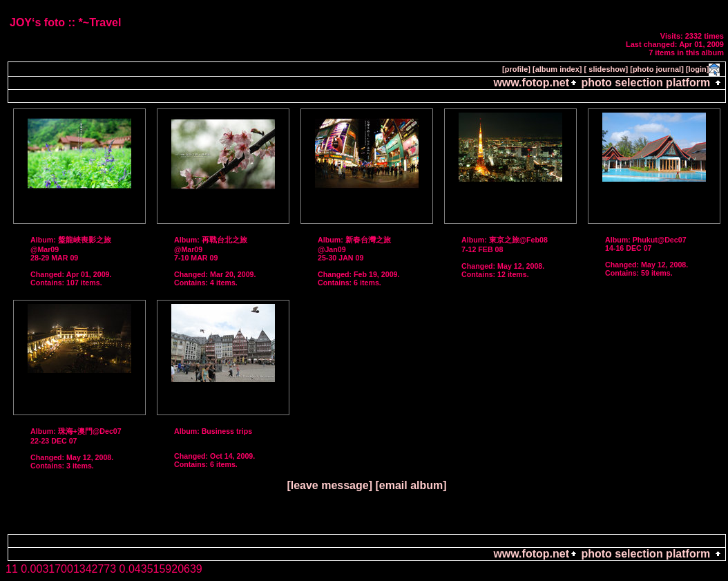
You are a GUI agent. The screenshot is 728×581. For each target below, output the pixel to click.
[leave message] (329, 485)
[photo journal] (657, 69)
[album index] (557, 69)
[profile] (516, 69)
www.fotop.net (531, 83)
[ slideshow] (606, 69)
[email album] (411, 485)
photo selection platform (646, 83)
